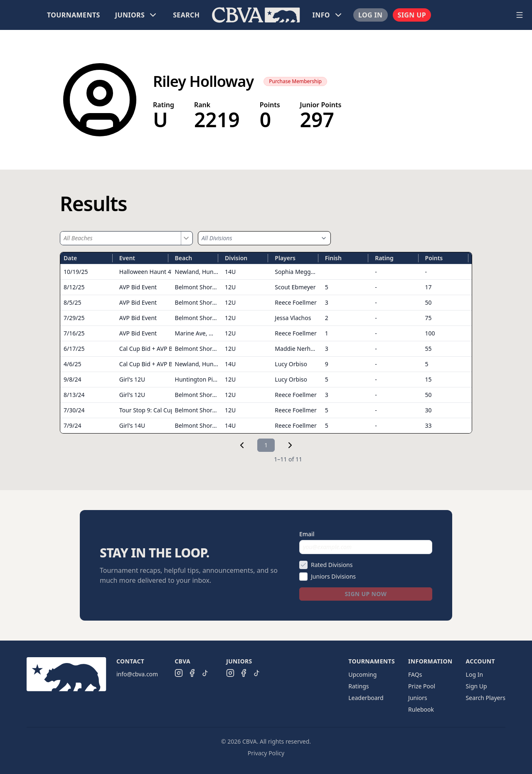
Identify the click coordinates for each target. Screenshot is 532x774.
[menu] (256, 15)
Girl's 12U (132, 379)
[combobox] (121, 238)
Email (307, 534)
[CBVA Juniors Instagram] (230, 673)
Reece (296, 302)
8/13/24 (74, 395)
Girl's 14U (132, 425)
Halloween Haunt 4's (147, 272)
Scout (295, 287)
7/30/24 (74, 410)
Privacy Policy (266, 753)
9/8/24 (72, 379)
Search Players (486, 698)
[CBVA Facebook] (192, 673)
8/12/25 (74, 287)
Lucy (291, 364)
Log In (371, 15)
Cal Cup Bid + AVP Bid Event (157, 349)
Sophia (297, 272)
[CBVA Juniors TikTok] (257, 673)
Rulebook (421, 709)
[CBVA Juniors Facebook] (244, 673)
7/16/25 (74, 333)
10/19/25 (76, 272)
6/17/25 (74, 349)
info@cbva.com (137, 674)
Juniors (418, 698)
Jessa (293, 318)
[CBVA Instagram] (179, 673)
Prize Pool (422, 686)
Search (186, 15)
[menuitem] (74, 15)
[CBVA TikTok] (205, 673)
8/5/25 (72, 302)
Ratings (358, 686)
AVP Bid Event (138, 287)
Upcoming (362, 674)
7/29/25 (74, 318)
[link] (242, 445)
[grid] (266, 343)
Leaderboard (366, 698)
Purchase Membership (295, 81)
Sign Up (412, 15)
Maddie (298, 349)
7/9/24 (72, 425)
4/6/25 (72, 364)
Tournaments (74, 15)
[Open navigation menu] (520, 15)
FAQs (415, 674)
